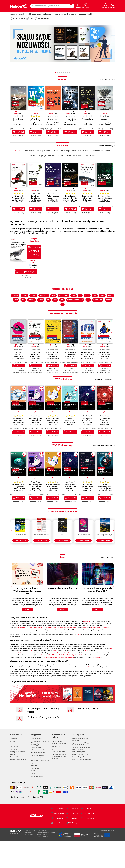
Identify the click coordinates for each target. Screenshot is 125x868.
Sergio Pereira (105, 370)
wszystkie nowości (106, 80)
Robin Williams (62, 680)
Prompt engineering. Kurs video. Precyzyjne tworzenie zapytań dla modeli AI (105, 501)
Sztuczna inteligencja (101, 151)
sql (57, 312)
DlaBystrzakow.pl (60, 839)
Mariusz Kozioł (18, 436)
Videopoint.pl (60, 843)
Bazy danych (71, 156)
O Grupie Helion (57, 766)
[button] (112, 98)
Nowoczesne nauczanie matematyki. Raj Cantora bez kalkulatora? (105, 123)
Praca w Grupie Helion (80, 782)
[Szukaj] (71, 6)
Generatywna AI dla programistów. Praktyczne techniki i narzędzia (105, 368)
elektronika (60, 653)
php (64, 312)
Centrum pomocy (36, 764)
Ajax (70, 678)
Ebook (33, 267)
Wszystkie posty (107, 582)
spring (60, 316)
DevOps (60, 156)
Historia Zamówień (16, 769)
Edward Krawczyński (36, 125)
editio (16, 312)
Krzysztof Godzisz (105, 202)
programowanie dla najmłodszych (101, 653)
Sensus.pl (75, 834)
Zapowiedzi (72, 325)
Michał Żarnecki (18, 502)
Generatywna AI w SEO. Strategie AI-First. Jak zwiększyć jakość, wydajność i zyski (87, 368)
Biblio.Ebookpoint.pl (75, 848)
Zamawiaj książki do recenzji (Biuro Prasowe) (81, 773)
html (58, 307)
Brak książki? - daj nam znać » (43, 743)
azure (49, 312)
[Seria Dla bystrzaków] (20, 544)
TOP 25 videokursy (62, 457)
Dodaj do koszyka (27, 272)
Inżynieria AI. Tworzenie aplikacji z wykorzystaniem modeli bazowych (18, 199)
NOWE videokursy (62, 391)
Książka (34, 265)
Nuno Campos (41, 202)
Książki (21, 14)
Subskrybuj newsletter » (91, 734)
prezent (79, 659)
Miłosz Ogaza (53, 436)
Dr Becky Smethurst (70, 125)
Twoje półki (13, 774)
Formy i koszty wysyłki (38, 780)
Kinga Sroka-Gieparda (18, 370)
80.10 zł (55, 377)
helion (37, 307)
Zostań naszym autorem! (59, 769)
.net (99, 307)
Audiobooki (47, 14)
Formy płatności (36, 783)
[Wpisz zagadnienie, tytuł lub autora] (49, 6)
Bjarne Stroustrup (42, 680)
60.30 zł (20, 377)
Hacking (39, 151)
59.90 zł (72, 132)
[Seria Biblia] (63, 544)
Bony (31, 18)
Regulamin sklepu (36, 773)
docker (40, 312)
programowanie (21, 653)
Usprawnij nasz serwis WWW (40, 786)
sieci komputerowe (31, 653)
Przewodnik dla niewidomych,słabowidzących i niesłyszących (40, 768)
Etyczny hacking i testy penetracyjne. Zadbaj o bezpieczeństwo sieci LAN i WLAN (105, 200)
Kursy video (37, 14)
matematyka (85, 653)
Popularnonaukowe (87, 156)
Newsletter (34, 791)
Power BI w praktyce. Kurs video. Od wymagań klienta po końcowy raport (87, 501)
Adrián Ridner (91, 370)
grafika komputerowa (70, 653)
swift (107, 307)
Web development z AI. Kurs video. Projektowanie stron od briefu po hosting (53, 434)
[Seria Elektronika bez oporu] (84, 544)
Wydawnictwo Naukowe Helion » (29, 707)
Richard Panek (70, 370)
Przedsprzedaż (56, 325)
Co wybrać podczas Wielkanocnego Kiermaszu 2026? (27, 616)
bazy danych (41, 653)
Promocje (56, 14)
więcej (27, 635)
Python (81, 151)
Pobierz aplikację (19, 18)
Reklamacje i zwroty (37, 801)
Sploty (60, 848)
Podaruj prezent (43, 18)
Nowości (65, 14)
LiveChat (34, 796)
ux (97, 312)
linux (24, 312)
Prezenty (13, 780)
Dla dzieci (30, 151)
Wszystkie (19, 151)
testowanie (68, 307)
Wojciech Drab (87, 502)
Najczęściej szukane (62, 301)
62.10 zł (106, 377)
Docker (31, 676)
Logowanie (13, 764)
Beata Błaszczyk (69, 682)
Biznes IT (48, 151)
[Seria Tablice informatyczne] (41, 544)
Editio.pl (90, 834)
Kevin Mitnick (81, 680)
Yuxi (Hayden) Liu (53, 202)
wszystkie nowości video (104, 391)
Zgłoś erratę (55, 774)
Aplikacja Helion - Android (18, 785)
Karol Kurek (87, 436)
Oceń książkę (56, 772)
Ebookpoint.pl (90, 839)
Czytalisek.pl (90, 843)
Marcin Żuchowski (105, 125)
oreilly (28, 307)
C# (111, 674)
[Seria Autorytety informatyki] (105, 544)
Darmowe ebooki (85, 14)
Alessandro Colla (51, 125)
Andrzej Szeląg (48, 682)
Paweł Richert (70, 436)
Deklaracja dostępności (38, 778)
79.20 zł (37, 377)
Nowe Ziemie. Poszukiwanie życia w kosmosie (18, 121)
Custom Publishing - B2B (80, 780)
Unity (20, 678)
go (71, 312)
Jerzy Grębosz (97, 682)
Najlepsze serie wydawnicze (63, 523)
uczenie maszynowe (84, 312)
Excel (57, 151)
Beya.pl (75, 843)
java (78, 307)
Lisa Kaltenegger (18, 125)
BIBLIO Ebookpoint (79, 777)
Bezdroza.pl (75, 839)
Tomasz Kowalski (58, 682)
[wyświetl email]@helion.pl (49, 858)
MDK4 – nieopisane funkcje (62, 613)
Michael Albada (36, 370)
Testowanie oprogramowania (42, 156)
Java (74, 151)
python (19, 307)
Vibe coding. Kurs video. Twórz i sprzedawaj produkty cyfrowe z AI (36, 434)
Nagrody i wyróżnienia (59, 779)
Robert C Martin (52, 680)
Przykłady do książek (58, 777)
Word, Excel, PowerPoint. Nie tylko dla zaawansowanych (36, 122)
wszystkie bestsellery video (103, 457)
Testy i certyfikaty (15, 782)
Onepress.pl (60, 834)
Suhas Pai (87, 202)
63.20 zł (89, 377)
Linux (88, 151)
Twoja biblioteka (15, 772)
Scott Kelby (71, 680)
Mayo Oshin (32, 202)
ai (85, 307)
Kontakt (33, 799)
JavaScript (65, 151)
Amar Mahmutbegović (53, 370)
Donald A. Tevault (70, 202)
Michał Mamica (105, 436)
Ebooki (28, 14)
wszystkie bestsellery (105, 146)
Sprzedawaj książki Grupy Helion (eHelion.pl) (81, 769)
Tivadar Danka (87, 125)
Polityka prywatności (37, 775)
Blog (63, 582)
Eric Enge (83, 370)
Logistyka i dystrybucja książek (82, 785)
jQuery (59, 678)
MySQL (86, 676)
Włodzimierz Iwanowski (36, 436)
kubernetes (107, 312)
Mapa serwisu (35, 794)
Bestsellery (74, 14)
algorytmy (48, 307)
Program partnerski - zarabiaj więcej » (43, 735)
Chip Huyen (18, 202)
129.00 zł (72, 444)
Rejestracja (13, 766)
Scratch (54, 676)
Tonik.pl (113, 856)
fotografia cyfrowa (51, 653)
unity (92, 307)
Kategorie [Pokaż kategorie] (13, 14)
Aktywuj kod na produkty (18, 777)
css (32, 312)
